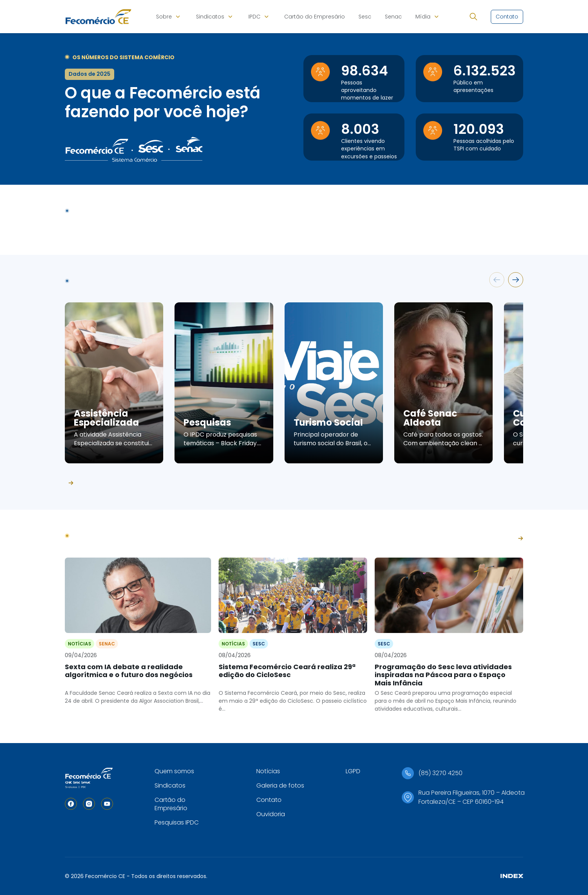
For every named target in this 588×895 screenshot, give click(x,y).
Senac (393, 17)
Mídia (423, 17)
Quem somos (174, 771)
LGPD (353, 771)
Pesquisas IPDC (177, 822)
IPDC (254, 17)
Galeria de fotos (280, 785)
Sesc (365, 17)
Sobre (164, 17)
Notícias (268, 771)
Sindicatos (210, 17)
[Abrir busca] (473, 17)
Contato (269, 800)
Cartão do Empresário (315, 17)
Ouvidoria (271, 814)
